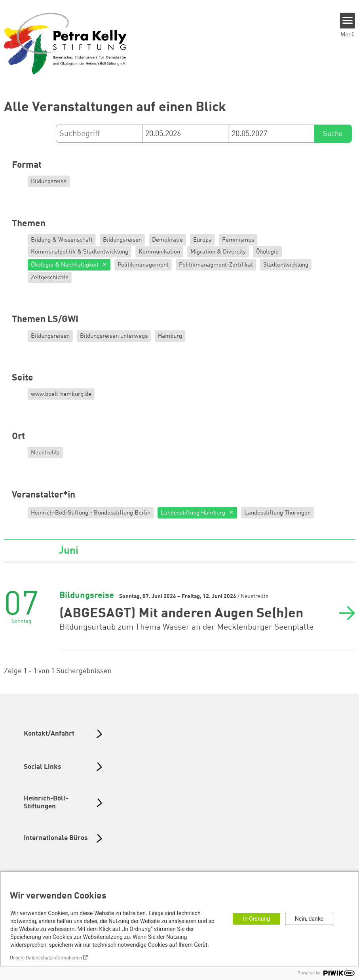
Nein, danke (309, 919)
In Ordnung (256, 919)
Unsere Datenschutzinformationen (46, 958)
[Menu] (348, 21)
